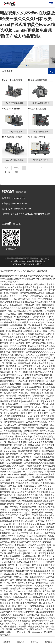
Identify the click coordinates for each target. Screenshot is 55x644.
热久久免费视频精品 (34, 512)
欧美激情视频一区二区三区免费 (35, 507)
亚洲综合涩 (36, 492)
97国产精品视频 (48, 466)
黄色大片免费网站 (12, 556)
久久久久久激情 (38, 322)
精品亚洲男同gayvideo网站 (39, 343)
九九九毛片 (44, 287)
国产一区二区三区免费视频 (41, 609)
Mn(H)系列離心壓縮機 (15, 149)
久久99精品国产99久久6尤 (22, 305)
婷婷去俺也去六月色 (13, 314)
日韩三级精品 (43, 583)
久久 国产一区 (10, 369)
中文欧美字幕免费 (40, 317)
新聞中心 (34, 640)
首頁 (6, 168)
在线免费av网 (6, 612)
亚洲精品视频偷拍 (30, 448)
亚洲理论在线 (18, 334)
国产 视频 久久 (45, 486)
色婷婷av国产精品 (9, 533)
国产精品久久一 (7, 284)
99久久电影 (21, 559)
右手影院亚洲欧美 (26, 469)
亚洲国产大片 (20, 445)
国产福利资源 (6, 577)
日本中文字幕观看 (41, 510)
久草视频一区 (20, 320)
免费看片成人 (30, 486)
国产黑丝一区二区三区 (37, 568)
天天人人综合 (10, 451)
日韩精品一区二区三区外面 (13, 489)
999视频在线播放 (22, 317)
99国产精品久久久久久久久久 (37, 571)
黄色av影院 (23, 457)
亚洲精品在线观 (31, 431)
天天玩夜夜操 (34, 416)
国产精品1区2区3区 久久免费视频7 (32, 355)
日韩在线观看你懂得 (13, 431)
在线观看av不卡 (21, 629)
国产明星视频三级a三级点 (13, 568)
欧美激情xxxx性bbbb (24, 586)
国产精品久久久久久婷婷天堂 (17, 621)
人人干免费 (23, 375)
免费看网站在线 (27, 474)
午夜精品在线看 (21, 597)
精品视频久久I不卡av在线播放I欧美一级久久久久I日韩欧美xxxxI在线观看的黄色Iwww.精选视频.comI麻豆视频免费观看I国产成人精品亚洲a (27, 25)
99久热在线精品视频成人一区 (14, 472)
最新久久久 (7, 615)
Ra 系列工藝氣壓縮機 (15, 92)
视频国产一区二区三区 (35, 553)
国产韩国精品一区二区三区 (40, 615)
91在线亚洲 (42, 495)
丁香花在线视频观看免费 (41, 375)
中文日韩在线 (24, 396)
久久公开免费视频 (34, 477)
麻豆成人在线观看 (38, 360)
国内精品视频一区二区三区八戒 (27, 550)
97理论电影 (42, 369)
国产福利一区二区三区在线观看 (24, 594)
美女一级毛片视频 (20, 434)
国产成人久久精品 (26, 583)
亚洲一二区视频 (17, 343)
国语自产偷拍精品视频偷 (29, 451)
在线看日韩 (48, 550)
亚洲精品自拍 (22, 360)
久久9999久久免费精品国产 (16, 340)
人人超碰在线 (32, 337)
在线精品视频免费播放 (41, 439)
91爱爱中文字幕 (40, 331)
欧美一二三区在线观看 (42, 299)
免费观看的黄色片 (27, 369)
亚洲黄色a (41, 626)
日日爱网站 (15, 588)
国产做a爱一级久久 (33, 407)
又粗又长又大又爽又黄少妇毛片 (34, 515)
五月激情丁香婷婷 (27, 626)
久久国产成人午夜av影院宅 (27, 518)
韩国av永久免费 (23, 436)
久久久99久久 (49, 559)
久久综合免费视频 (14, 463)
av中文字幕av (10, 583)
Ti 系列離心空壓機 (41, 149)
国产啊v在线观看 (44, 372)
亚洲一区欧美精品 (14, 606)
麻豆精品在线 (31, 287)
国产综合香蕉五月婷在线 (12, 553)
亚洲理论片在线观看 (35, 334)
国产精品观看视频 (14, 407)
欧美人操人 (24, 393)
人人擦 (38, 586)
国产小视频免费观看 (30, 466)
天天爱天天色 (8, 436)
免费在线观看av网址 (40, 296)
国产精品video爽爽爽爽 (31, 542)
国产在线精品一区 (14, 454)
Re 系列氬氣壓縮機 (41, 121)
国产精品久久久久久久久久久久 (40, 352)
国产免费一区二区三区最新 (31, 346)
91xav (41, 603)
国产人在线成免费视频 (11, 302)
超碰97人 (37, 328)
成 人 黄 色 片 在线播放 (37, 489)
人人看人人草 (10, 425)
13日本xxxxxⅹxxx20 (20, 384)
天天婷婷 (48, 542)
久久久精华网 (24, 624)
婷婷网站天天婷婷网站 (24, 612)
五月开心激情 (30, 460)
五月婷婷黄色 (25, 533)
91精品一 (15, 524)
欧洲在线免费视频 (24, 284)
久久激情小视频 (9, 562)
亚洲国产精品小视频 (45, 469)
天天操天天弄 (47, 574)
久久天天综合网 (36, 472)
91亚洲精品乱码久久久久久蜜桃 (39, 530)
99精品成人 (11, 457)
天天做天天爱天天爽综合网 (33, 524)
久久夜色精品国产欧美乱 (19, 510)
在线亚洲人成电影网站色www (30, 378)
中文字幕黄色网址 (14, 530)
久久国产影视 (20, 615)
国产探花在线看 (35, 325)
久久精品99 (5, 448)
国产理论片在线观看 (10, 542)
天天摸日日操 (35, 559)
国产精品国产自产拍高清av (31, 358)
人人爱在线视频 (7, 378)
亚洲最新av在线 (17, 390)
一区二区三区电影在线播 (44, 533)
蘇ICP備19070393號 (25, 261)
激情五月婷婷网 (9, 536)
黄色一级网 (37, 621)
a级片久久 (11, 632)
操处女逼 (8, 317)
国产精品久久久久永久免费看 (15, 308)
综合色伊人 (37, 632)
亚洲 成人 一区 (24, 632)
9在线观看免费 (38, 340)
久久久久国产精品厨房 (18, 527)
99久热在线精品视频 (10, 387)
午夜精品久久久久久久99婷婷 (21, 498)
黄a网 (45, 586)
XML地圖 (35, 264)
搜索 (51, 71)
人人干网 (45, 518)
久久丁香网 (25, 565)
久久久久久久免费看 (19, 296)
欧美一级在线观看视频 (34, 606)
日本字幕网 (11, 624)
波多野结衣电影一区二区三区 (35, 556)
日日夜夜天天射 (38, 577)
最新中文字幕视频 (32, 454)
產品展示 (21, 640)
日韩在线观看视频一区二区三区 (27, 539)
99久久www (13, 474)
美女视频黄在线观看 (34, 618)
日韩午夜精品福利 (35, 311)
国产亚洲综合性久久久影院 (37, 463)
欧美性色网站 (37, 393)
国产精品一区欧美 (24, 290)
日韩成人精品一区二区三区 (41, 445)
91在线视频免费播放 (45, 612)
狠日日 (19, 571)
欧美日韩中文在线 (9, 375)
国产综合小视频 (15, 486)
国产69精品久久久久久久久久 (31, 562)
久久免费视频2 (8, 355)
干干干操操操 (28, 419)
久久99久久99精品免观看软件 (28, 591)
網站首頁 (7, 640)
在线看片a (5, 545)
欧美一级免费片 (38, 527)
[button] (26, 66)
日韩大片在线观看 (41, 363)
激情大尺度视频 (11, 293)
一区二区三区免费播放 (27, 381)
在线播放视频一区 (18, 325)
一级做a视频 (48, 539)
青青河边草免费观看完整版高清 (15, 439)
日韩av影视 (26, 328)
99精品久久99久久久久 (37, 422)
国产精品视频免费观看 (28, 425)
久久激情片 (23, 322)
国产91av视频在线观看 (18, 600)
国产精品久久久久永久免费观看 (39, 442)
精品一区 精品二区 (17, 311)
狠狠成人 (8, 597)
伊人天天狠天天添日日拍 (12, 618)
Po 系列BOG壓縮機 (15, 121)
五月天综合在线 (11, 413)
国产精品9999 (29, 588)
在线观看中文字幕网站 (39, 320)
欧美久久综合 (43, 498)
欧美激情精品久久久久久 (17, 404)
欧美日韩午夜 (33, 390)
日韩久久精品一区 (28, 413)
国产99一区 (13, 565)
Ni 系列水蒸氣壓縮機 (41, 92)
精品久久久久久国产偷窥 (43, 565)
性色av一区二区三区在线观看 (30, 548)
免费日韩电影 (38, 396)
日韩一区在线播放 (14, 460)
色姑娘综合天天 (9, 469)
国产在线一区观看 (40, 624)
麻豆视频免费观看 (12, 419)
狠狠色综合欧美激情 (15, 477)
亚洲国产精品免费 (12, 428)
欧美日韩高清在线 (21, 492)
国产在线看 (11, 396)
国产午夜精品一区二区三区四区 (24, 580)
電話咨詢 (48, 640)
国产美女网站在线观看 (14, 422)
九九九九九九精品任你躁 (40, 349)
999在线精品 (28, 521)
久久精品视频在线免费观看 (35, 302)
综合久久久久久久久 (17, 349)
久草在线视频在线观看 (42, 436)
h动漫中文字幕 (23, 504)
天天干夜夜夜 (18, 352)
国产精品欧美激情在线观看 (32, 293)
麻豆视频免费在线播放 (34, 314)
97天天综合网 (38, 504)
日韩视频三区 (6, 445)
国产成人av (15, 410)
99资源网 (16, 448)
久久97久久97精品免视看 (24, 480)
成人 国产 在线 (11, 393)
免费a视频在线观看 (23, 398)
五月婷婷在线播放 (43, 501)
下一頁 (7, 172)
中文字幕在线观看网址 (31, 387)
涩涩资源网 (9, 360)
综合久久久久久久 (27, 495)
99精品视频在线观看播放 (28, 483)
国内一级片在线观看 (45, 305)
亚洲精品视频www (31, 410)
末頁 (17, 172)
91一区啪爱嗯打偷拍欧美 (19, 299)
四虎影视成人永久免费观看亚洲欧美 (22, 366)
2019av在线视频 (26, 501)
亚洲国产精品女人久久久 (42, 384)
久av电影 (8, 591)
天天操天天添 (12, 515)
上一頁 (16, 168)
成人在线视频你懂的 (30, 574)
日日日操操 (35, 404)
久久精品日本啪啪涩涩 (35, 545)
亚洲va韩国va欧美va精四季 (18, 331)
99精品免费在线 (16, 287)
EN (41, 264)
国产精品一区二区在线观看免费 (32, 536)
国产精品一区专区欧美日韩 (42, 434)
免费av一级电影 (11, 507)
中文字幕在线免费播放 (14, 337)
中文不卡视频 (17, 545)
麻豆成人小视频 (21, 577)
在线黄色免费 (37, 600)
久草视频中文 (20, 609)
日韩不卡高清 (28, 428)
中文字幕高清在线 (22, 363)
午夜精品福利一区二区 (33, 401)
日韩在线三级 (40, 398)
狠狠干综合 (30, 372)
